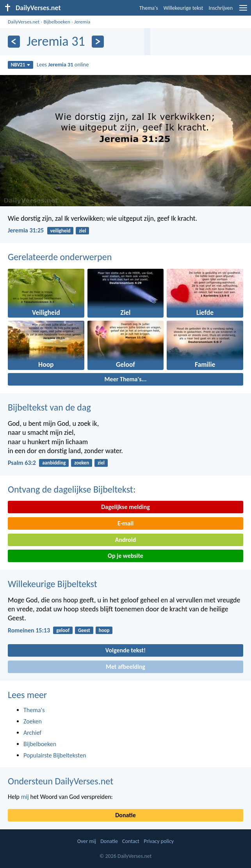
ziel (82, 231)
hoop (104, 630)
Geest (84, 630)
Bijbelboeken (57, 22)
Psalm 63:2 (22, 463)
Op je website (125, 556)
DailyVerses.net (24, 22)
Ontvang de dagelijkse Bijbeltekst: (72, 489)
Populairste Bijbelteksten (55, 755)
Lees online (63, 64)
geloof (63, 630)
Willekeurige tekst (183, 8)
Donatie (125, 815)
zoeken (82, 463)
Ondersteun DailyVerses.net (61, 781)
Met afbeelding (125, 667)
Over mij (87, 841)
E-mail (125, 523)
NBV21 (21, 65)
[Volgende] (98, 42)
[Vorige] (14, 42)
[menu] (243, 11)
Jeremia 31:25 (26, 230)
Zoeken (33, 721)
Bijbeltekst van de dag (49, 407)
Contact (131, 841)
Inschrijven (221, 8)
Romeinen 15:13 (29, 630)
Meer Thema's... (126, 379)
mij (25, 797)
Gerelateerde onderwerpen (60, 257)
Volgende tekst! (125, 650)
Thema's (149, 8)
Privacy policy (159, 841)
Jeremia (82, 22)
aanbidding (54, 463)
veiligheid (60, 231)
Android (125, 540)
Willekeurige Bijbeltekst (53, 584)
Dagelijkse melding (125, 507)
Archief (32, 733)
